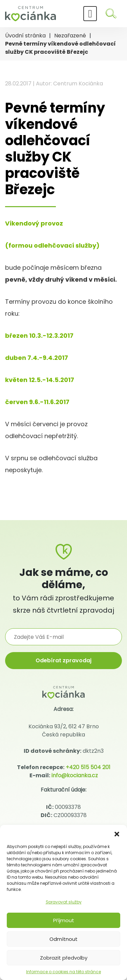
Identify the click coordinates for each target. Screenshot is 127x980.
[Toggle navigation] (90, 14)
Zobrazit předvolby (64, 958)
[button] (117, 833)
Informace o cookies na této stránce (63, 972)
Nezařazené (70, 36)
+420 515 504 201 (88, 767)
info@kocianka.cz (75, 775)
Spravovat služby (64, 902)
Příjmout (64, 920)
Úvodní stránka (25, 36)
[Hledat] (111, 13)
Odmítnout (63, 939)
